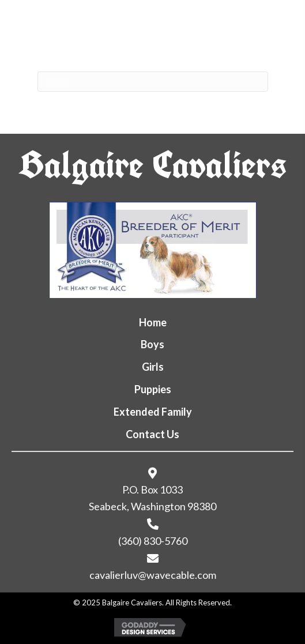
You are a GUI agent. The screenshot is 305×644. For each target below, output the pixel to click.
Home (153, 322)
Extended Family (153, 412)
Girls (153, 367)
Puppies (153, 389)
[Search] (153, 82)
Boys (152, 344)
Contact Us (152, 434)
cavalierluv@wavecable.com (153, 575)
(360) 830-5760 (153, 541)
